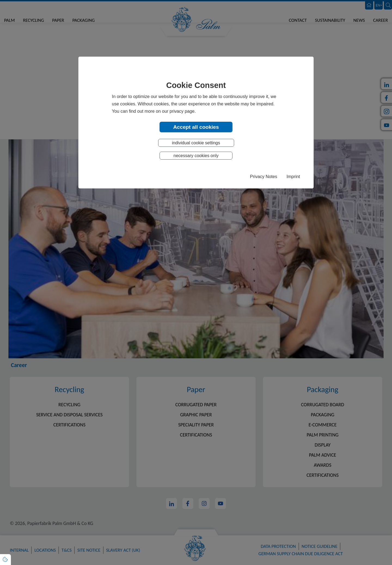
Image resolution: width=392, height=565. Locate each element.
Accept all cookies (196, 127)
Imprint (293, 177)
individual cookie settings (196, 143)
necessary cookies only (196, 156)
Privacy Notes (264, 177)
